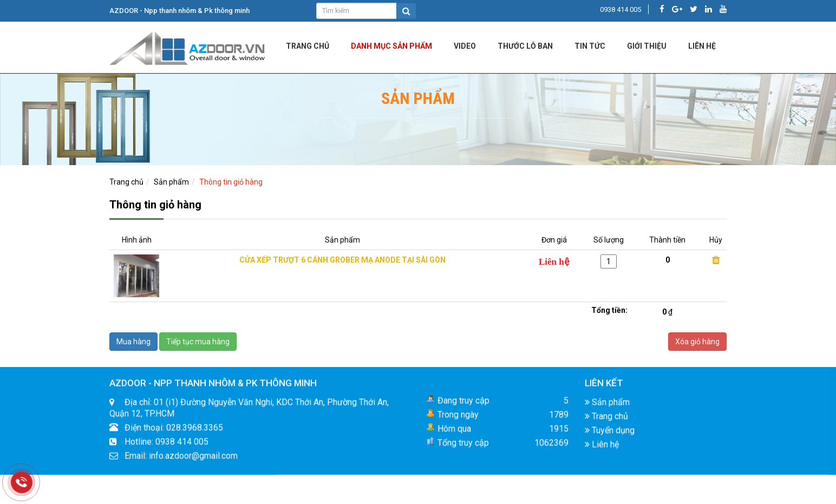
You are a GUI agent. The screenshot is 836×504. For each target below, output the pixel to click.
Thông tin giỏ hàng (231, 182)
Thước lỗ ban (525, 46)
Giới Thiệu (647, 46)
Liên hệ (602, 447)
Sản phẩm (171, 182)
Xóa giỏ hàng (697, 342)
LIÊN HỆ (702, 46)
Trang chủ (308, 46)
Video (465, 46)
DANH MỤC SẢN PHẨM (391, 46)
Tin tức (590, 46)
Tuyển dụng (610, 433)
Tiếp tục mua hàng (198, 342)
